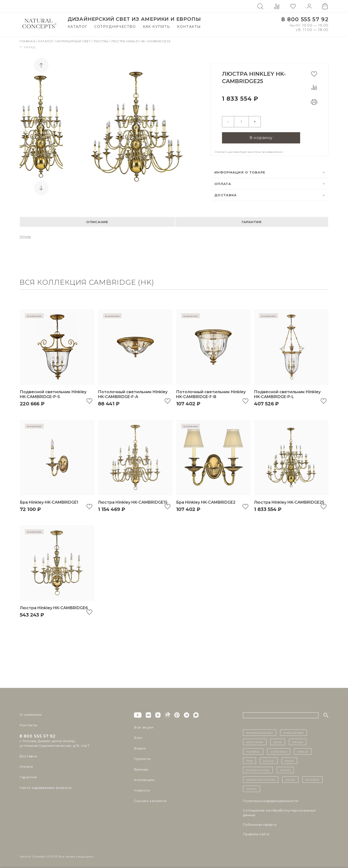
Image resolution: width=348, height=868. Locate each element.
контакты (312, 779)
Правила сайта (256, 833)
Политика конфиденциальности (271, 800)
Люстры (101, 41)
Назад (27, 47)
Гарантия (252, 221)
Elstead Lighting (258, 769)
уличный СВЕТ (294, 732)
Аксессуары (255, 741)
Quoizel (269, 760)
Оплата (223, 183)
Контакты (189, 27)
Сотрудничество (115, 27)
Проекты (142, 758)
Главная (28, 41)
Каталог (78, 27)
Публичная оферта (260, 824)
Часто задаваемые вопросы (44, 787)
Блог (138, 737)
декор (278, 741)
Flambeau (253, 750)
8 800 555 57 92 (305, 19)
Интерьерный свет (74, 41)
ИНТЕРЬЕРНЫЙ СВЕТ (260, 732)
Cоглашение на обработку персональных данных (279, 812)
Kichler (285, 769)
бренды (298, 741)
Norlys (289, 760)
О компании (30, 714)
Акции (290, 779)
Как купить (157, 27)
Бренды (141, 769)
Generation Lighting (261, 779)
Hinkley (25, 236)
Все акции (143, 727)
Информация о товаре (240, 172)
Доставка (226, 194)
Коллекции (143, 779)
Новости (142, 790)
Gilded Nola (279, 750)
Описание (97, 221)
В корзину (261, 136)
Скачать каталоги (149, 800)
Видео (139, 748)
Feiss (250, 760)
